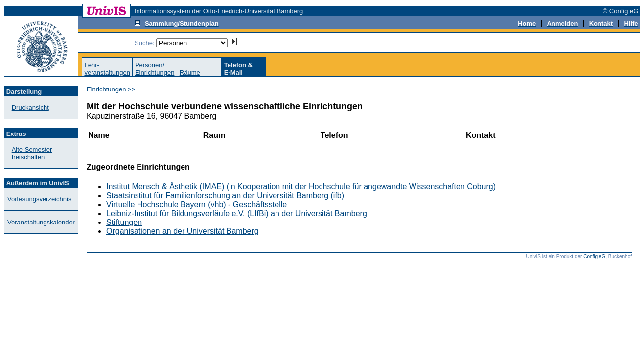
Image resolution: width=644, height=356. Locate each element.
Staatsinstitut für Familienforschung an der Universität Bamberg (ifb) (225, 196)
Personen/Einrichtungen (155, 69)
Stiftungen (124, 222)
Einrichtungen (106, 89)
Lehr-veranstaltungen (107, 69)
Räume (190, 72)
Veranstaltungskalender (41, 222)
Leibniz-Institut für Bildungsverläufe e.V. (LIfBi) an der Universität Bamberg (237, 213)
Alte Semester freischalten (32, 153)
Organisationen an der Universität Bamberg (183, 231)
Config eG (594, 256)
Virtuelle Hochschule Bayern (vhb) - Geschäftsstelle (197, 204)
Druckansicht (30, 108)
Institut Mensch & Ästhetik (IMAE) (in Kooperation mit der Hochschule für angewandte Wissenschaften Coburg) (301, 187)
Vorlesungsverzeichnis (39, 199)
